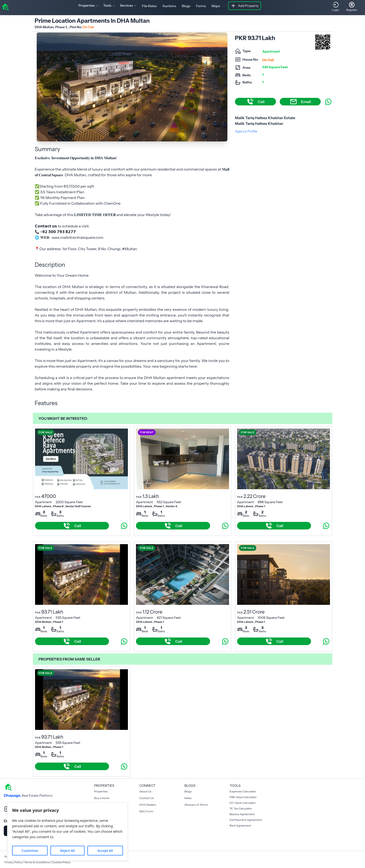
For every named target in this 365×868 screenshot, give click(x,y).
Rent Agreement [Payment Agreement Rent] (240, 825)
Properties (101, 791)
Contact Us (146, 798)
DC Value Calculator (243, 803)
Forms (201, 6)
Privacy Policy (13, 862)
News (188, 798)
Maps (216, 6)
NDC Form (146, 811)
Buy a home (102, 798)
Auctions (169, 6)
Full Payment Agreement (246, 820)
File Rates (149, 6)
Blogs (186, 6)
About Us (145, 791)
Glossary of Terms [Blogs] (196, 805)
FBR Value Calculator (243, 797)
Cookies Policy (61, 862)
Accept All (105, 851)
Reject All (67, 851)
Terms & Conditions (37, 862)
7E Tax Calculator (241, 808)
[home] (5, 7)
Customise (30, 851)
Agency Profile (246, 131)
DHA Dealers (148, 805)
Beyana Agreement (242, 814)
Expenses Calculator (243, 791)
